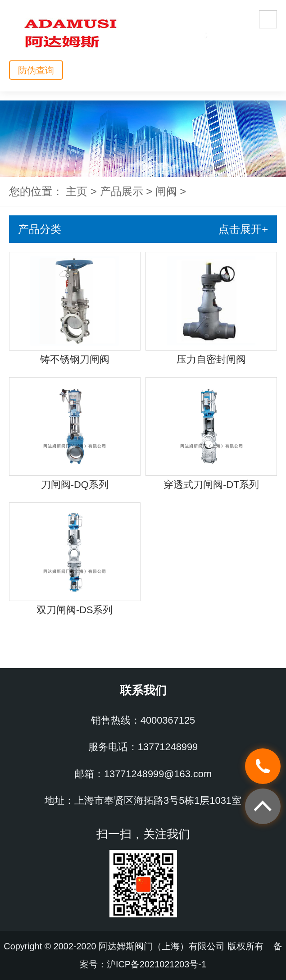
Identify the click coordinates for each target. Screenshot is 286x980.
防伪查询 (36, 70)
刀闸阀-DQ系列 (75, 485)
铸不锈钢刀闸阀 (75, 359)
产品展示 (122, 191)
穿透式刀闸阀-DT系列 (211, 485)
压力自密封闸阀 (211, 359)
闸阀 (166, 191)
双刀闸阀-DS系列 (75, 610)
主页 (77, 191)
